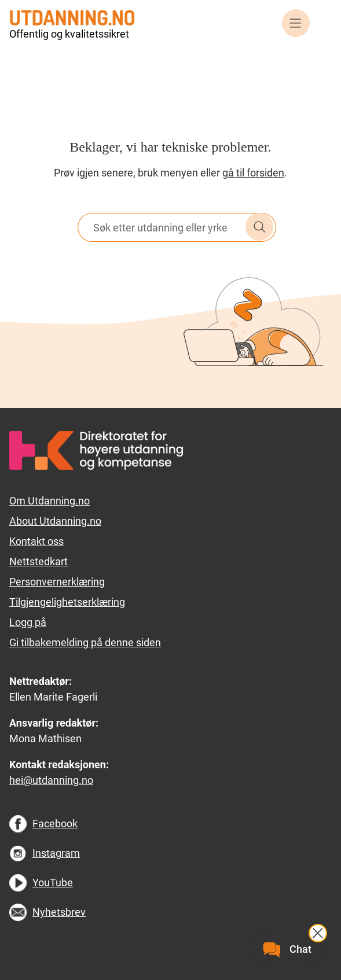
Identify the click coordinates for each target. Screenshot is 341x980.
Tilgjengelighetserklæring (67, 602)
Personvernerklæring (57, 582)
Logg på (28, 622)
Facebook (55, 824)
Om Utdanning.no (49, 501)
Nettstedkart (38, 561)
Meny (296, 23)
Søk (259, 227)
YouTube (53, 883)
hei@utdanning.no (51, 780)
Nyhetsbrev (59, 912)
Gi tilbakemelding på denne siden (85, 642)
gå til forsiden (253, 173)
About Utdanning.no (55, 521)
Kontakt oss (36, 541)
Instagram (56, 853)
